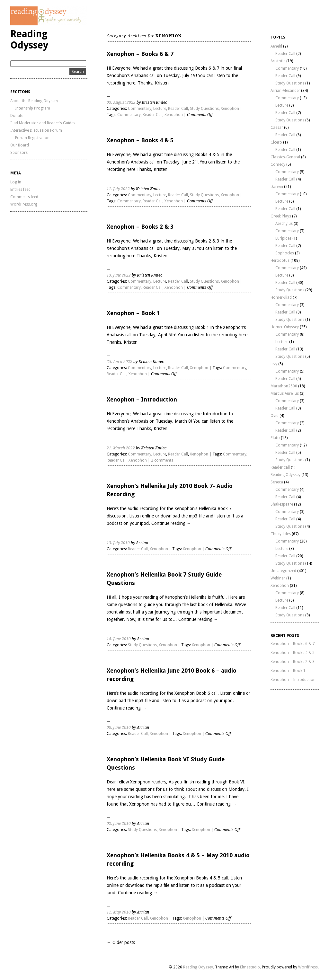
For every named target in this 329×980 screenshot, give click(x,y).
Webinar (278, 578)
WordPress (308, 967)
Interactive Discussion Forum (36, 130)
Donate (17, 116)
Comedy (278, 164)
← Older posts (121, 942)
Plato (275, 438)
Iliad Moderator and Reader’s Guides (43, 123)
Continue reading (171, 523)
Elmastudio (250, 967)
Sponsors (19, 153)
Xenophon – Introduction (142, 399)
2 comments (162, 460)
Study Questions (204, 109)
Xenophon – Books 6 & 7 (140, 54)
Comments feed (24, 197)
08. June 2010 (119, 728)
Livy (274, 364)
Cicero (276, 142)
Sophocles (285, 253)
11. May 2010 (119, 912)
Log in (16, 182)
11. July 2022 (118, 189)
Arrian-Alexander (285, 91)
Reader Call (178, 109)
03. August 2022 (121, 102)
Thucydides (281, 534)
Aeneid (276, 46)
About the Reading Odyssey (34, 101)
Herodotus (280, 260)
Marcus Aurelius (285, 393)
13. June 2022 (119, 275)
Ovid (275, 416)
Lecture (160, 109)
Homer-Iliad (281, 297)
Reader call (280, 467)
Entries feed (20, 190)
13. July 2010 (118, 543)
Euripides (283, 238)
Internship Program (33, 108)
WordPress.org (24, 204)
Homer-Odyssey (285, 327)
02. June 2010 (119, 824)
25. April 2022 (120, 362)
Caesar (277, 128)
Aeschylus (284, 224)
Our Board (20, 145)
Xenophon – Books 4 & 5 (140, 140)
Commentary (140, 109)
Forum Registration (32, 138)
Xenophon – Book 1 (133, 313)
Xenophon (230, 109)
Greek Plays (281, 216)
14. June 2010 (119, 639)
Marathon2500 (284, 386)
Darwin (277, 187)
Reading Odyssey (29, 40)
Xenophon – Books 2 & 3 (140, 227)
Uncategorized (283, 571)
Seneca (277, 482)
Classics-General (285, 157)
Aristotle (278, 61)
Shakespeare (282, 504)
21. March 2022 (121, 448)
